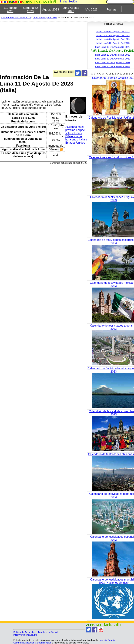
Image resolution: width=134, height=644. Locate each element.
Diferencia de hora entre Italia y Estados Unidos (76, 139)
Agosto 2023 (51, 10)
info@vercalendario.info (25, 635)
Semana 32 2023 (30, 10)
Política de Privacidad (24, 632)
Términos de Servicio (49, 632)
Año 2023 (91, 10)
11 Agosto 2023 (10, 10)
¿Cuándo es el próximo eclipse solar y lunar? (75, 130)
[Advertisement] (61, 46)
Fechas (111, 10)
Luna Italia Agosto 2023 (45, 18)
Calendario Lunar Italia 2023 (16, 18)
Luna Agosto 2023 (71, 10)
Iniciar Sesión (69, 1)
